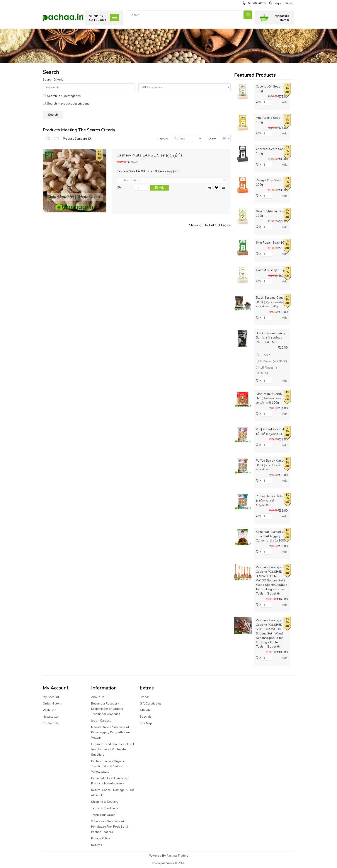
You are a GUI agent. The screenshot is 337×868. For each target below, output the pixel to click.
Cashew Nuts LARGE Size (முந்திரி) (149, 155)
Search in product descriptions (66, 104)
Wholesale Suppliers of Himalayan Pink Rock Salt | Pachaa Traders (110, 827)
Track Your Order (103, 815)
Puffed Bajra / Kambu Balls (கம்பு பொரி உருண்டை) (271, 465)
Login (277, 3)
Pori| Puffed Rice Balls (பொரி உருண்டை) (271, 432)
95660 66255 (257, 3)
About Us (98, 697)
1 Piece (263, 355)
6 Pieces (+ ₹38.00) (271, 361)
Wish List (49, 710)
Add (162, 188)
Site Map (146, 723)
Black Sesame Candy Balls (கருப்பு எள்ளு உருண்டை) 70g (271, 302)
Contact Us (50, 723)
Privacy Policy (100, 838)
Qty (119, 187)
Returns (97, 845)
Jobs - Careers (101, 721)
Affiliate (145, 710)
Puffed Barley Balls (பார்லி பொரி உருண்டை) (269, 501)
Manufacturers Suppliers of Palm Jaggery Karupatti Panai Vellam (111, 732)
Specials (146, 717)
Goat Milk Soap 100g (270, 270)
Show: (212, 139)
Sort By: (163, 139)
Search (248, 15)
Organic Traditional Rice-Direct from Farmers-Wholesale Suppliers (113, 749)
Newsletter (51, 717)
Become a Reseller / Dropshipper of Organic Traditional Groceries (107, 709)
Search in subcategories (62, 96)
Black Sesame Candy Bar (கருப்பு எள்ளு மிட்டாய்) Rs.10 (271, 338)
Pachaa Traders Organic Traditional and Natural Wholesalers (108, 766)
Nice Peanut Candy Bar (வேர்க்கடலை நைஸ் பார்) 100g (269, 398)
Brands (145, 697)
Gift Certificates (151, 704)
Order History (52, 704)
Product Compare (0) (77, 139)
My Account (51, 697)
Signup (290, 3)
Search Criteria (53, 80)
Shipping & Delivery (105, 802)
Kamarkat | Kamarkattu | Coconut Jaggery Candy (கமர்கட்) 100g (272, 536)
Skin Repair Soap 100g (272, 243)
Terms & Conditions (105, 808)
